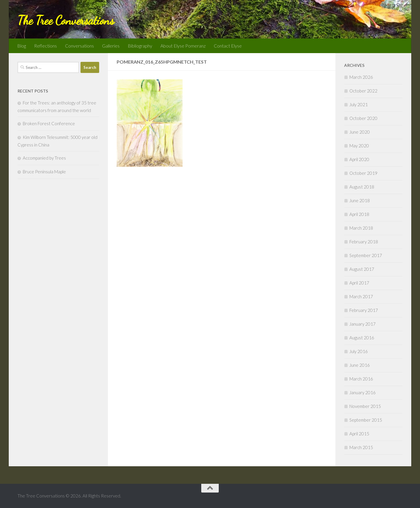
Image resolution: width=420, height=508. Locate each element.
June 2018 (360, 200)
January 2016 (363, 392)
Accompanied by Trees (44, 158)
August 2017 (362, 269)
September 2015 (366, 420)
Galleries (111, 46)
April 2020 (359, 159)
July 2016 (359, 351)
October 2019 (363, 173)
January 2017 (363, 324)
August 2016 (362, 338)
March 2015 (361, 447)
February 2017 (364, 310)
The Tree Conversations (66, 20)
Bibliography (140, 46)
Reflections (45, 46)
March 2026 (361, 77)
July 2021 (359, 104)
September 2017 (366, 255)
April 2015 (359, 434)
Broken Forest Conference (49, 123)
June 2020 (360, 132)
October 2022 (363, 91)
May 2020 (359, 146)
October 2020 (363, 118)
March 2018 (361, 228)
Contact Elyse (228, 46)
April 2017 (359, 283)
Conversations (79, 46)
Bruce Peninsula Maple (44, 172)
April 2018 (359, 214)
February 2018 (364, 242)
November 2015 (365, 406)
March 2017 (361, 296)
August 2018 (362, 187)
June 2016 (360, 365)
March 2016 (361, 379)
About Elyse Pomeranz (183, 46)
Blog (22, 46)
